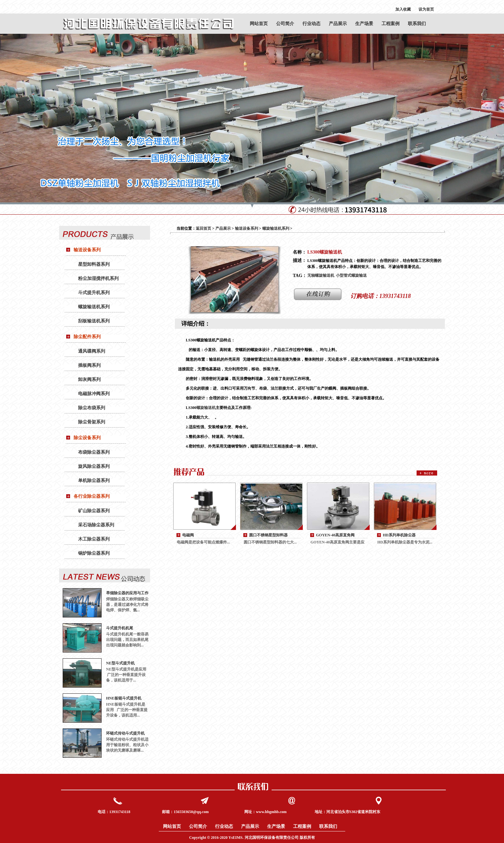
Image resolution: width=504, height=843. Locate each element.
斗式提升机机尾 (120, 628)
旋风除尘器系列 (94, 466)
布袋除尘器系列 (94, 452)
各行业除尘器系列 (92, 496)
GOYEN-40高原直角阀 (335, 535)
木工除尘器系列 (94, 539)
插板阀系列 (89, 365)
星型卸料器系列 (94, 264)
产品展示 (338, 24)
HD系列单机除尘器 (399, 535)
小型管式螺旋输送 (351, 275)
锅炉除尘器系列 (94, 553)
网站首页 (259, 24)
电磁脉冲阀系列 (94, 394)
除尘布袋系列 (92, 408)
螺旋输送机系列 (94, 307)
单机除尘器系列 (94, 481)
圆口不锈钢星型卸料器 (268, 535)
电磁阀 (188, 535)
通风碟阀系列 (92, 351)
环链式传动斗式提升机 (125, 733)
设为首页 (426, 9)
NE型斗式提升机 (120, 663)
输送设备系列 (87, 250)
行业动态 (311, 24)
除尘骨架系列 (92, 422)
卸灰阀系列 (89, 380)
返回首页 (203, 228)
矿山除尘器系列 (94, 511)
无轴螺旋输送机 (321, 275)
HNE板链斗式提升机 (124, 698)
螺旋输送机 (206, 408)
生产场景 (364, 24)
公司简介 (285, 24)
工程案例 (391, 24)
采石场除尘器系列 (96, 525)
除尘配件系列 (87, 337)
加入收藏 (403, 9)
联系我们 (417, 24)
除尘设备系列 (87, 438)
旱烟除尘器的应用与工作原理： (127, 593)
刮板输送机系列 (94, 321)
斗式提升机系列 (94, 293)
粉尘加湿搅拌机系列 (98, 278)
